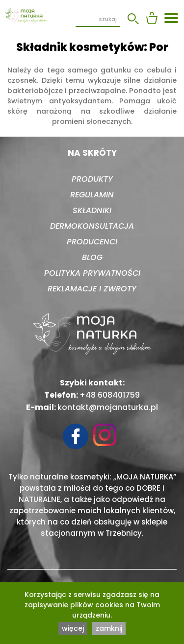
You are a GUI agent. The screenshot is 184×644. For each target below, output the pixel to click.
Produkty (92, 179)
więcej (73, 628)
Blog (92, 257)
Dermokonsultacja (92, 226)
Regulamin (92, 195)
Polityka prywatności (92, 273)
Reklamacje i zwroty (92, 289)
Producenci (92, 242)
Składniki (92, 210)
